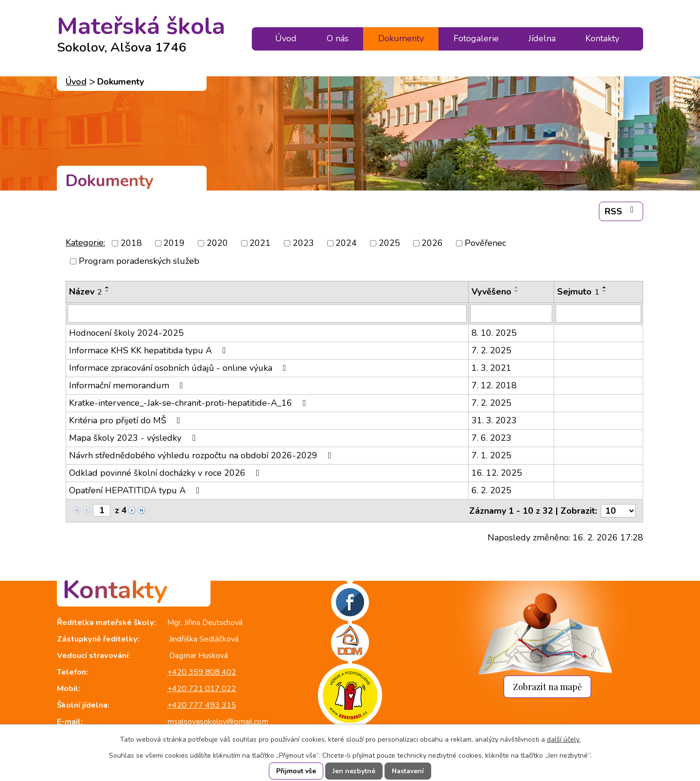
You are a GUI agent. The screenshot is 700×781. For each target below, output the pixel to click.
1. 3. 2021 (491, 368)
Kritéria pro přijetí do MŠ (127, 420)
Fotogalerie (476, 38)
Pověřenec (485, 243)
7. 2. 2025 (491, 350)
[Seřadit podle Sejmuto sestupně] (605, 291)
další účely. (564, 739)
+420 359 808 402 (202, 672)
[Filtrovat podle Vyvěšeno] (511, 313)
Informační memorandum (128, 385)
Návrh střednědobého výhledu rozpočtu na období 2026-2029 (202, 455)
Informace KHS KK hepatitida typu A (149, 350)
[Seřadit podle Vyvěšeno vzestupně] (517, 287)
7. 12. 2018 (494, 385)
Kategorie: (85, 243)
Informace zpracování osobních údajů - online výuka (180, 368)
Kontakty (602, 38)
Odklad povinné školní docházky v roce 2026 (166, 473)
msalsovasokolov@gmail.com (218, 722)
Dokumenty (401, 38)
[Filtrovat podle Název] (267, 313)
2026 (432, 243)
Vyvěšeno (491, 292)
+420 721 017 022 (202, 689)
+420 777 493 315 (202, 705)
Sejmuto (578, 292)
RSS (621, 211)
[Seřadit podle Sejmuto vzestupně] (605, 287)
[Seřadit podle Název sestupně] (107, 291)
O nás (338, 38)
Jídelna (542, 38)
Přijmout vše (296, 771)
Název (86, 292)
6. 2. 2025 (491, 490)
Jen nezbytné (354, 771)
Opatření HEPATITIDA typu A (136, 490)
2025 (389, 243)
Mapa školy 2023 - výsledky (134, 438)
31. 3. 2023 (494, 420)
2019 (174, 243)
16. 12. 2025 (497, 473)
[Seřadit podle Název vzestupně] (107, 287)
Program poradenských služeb (139, 261)
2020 (217, 243)
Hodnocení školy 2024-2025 (126, 333)
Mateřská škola (141, 30)
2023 (303, 243)
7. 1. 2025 (491, 455)
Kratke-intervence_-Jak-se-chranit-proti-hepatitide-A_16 (190, 403)
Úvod (286, 38)
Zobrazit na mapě (547, 686)
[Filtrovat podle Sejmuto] (598, 313)
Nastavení (408, 771)
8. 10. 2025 (494, 333)
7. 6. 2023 (491, 438)
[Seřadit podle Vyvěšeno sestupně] (517, 291)
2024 (346, 243)
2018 (131, 243)
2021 (260, 243)
